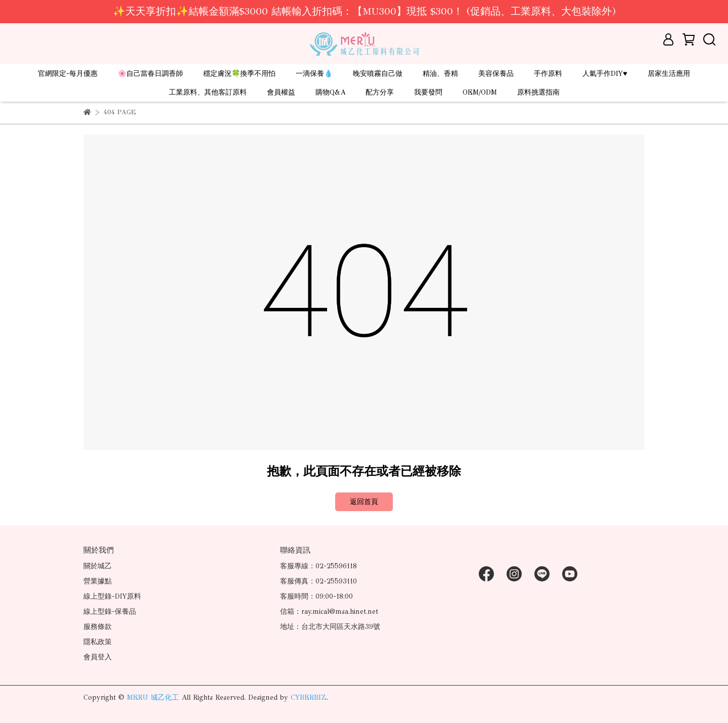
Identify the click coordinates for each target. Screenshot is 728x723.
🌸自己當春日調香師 (150, 74)
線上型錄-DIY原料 (112, 596)
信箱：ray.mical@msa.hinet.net (329, 612)
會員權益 (281, 92)
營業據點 (98, 581)
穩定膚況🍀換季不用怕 (239, 74)
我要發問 (428, 92)
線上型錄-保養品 (110, 612)
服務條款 (98, 627)
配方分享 (380, 92)
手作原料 (548, 74)
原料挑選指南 (538, 92)
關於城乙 (98, 566)
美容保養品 (496, 74)
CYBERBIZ (309, 697)
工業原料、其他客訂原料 (208, 92)
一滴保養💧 (314, 74)
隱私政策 (98, 642)
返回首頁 (364, 502)
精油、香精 (440, 74)
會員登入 (98, 657)
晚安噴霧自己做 (378, 74)
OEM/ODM (480, 92)
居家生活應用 (669, 74)
